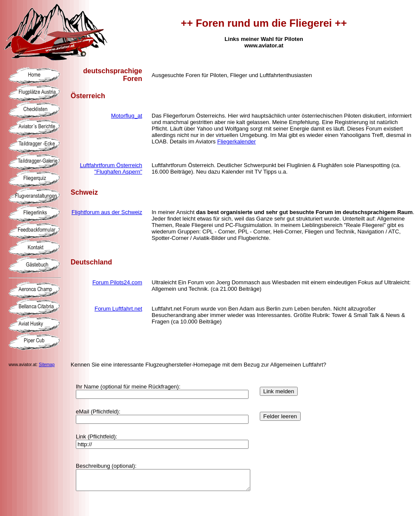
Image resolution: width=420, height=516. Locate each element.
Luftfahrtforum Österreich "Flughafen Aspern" (111, 168)
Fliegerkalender (236, 141)
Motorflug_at (127, 116)
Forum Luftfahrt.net (118, 309)
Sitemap (47, 365)
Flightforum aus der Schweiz (107, 212)
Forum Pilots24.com (117, 282)
